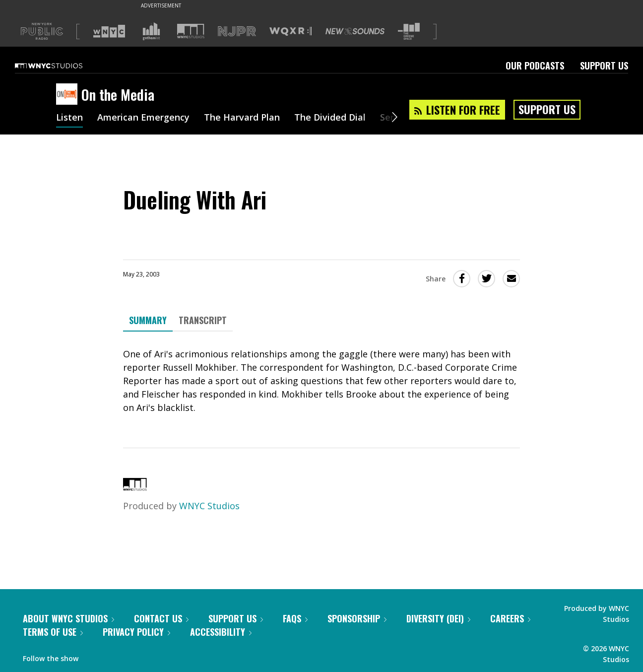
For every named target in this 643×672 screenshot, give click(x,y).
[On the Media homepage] (69, 95)
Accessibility (221, 632)
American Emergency (143, 118)
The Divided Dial (330, 118)
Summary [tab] (148, 320)
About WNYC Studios (68, 618)
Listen (69, 118)
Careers (510, 618)
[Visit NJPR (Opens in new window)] (237, 32)
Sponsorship (357, 618)
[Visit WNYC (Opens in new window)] (109, 31)
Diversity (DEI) (438, 618)
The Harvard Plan (242, 118)
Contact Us (161, 618)
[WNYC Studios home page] (61, 66)
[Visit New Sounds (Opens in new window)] (355, 31)
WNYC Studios (209, 506)
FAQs (295, 618)
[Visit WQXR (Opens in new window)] (290, 32)
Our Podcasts (535, 66)
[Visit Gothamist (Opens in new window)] (151, 31)
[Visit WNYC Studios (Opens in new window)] (191, 31)
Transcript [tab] (203, 320)
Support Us (604, 66)
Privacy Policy (136, 632)
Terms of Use (53, 632)
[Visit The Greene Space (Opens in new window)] (409, 32)
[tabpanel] (321, 381)
